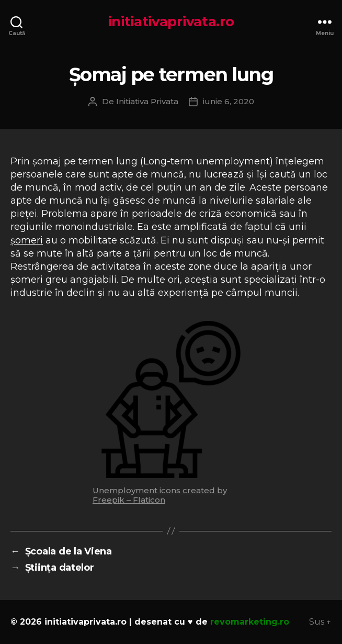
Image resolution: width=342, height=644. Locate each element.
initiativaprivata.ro (171, 21)
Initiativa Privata (147, 101)
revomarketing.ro (250, 622)
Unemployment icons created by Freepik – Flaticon (160, 495)
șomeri (27, 240)
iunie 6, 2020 (229, 101)
